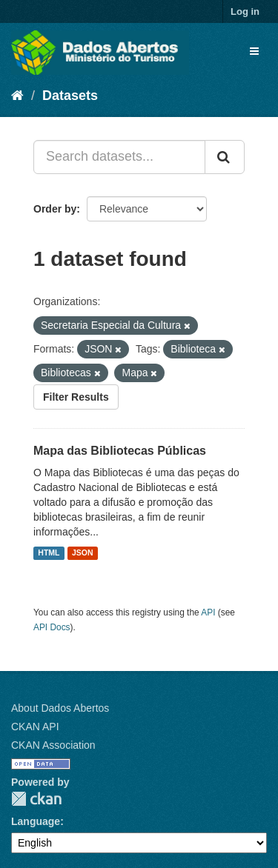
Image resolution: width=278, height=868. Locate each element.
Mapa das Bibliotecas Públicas (120, 451)
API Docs (52, 627)
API (208, 612)
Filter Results (76, 397)
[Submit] (225, 157)
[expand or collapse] (254, 51)
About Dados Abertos (60, 708)
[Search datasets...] (119, 157)
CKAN (36, 799)
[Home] (17, 96)
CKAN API (35, 727)
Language (36, 821)
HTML (49, 553)
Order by (55, 209)
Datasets (70, 96)
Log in (245, 11)
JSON (83, 553)
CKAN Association (53, 745)
